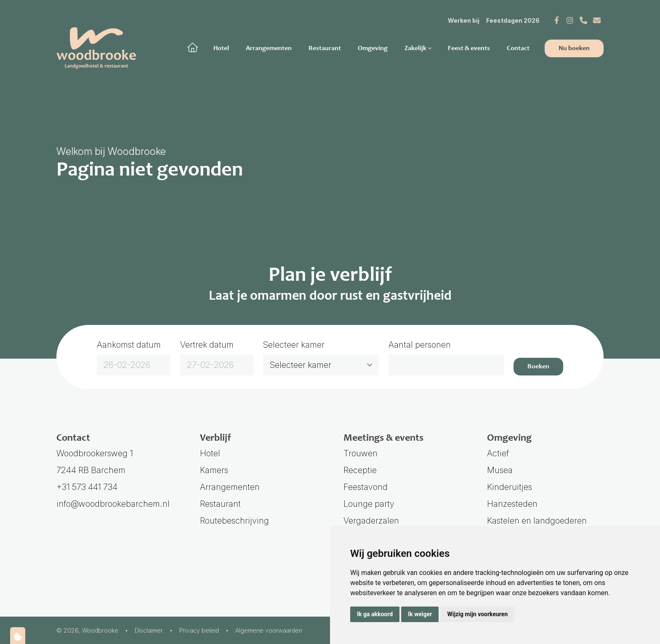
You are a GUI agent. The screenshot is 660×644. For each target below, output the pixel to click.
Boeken (538, 367)
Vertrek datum (207, 345)
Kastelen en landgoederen (537, 521)
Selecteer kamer (294, 345)
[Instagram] (570, 20)
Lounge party (369, 504)
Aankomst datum (129, 345)
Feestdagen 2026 (513, 20)
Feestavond (366, 487)
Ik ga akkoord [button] (375, 614)
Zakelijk (418, 48)
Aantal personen (420, 345)
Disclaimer (149, 630)
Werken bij (464, 20)
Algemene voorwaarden (269, 630)
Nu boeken (574, 48)
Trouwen (361, 453)
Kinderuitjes (510, 487)
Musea (500, 470)
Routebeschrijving (234, 521)
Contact (518, 48)
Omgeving (373, 48)
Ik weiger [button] (420, 614)
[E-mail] (597, 20)
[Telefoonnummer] (583, 20)
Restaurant (325, 48)
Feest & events (469, 48)
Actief (498, 453)
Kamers (214, 470)
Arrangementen (269, 48)
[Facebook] (556, 20)
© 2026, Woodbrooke (87, 630)
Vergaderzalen (371, 521)
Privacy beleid (199, 630)
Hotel (221, 48)
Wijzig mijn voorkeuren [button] (477, 614)
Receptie (360, 470)
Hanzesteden (512, 504)
